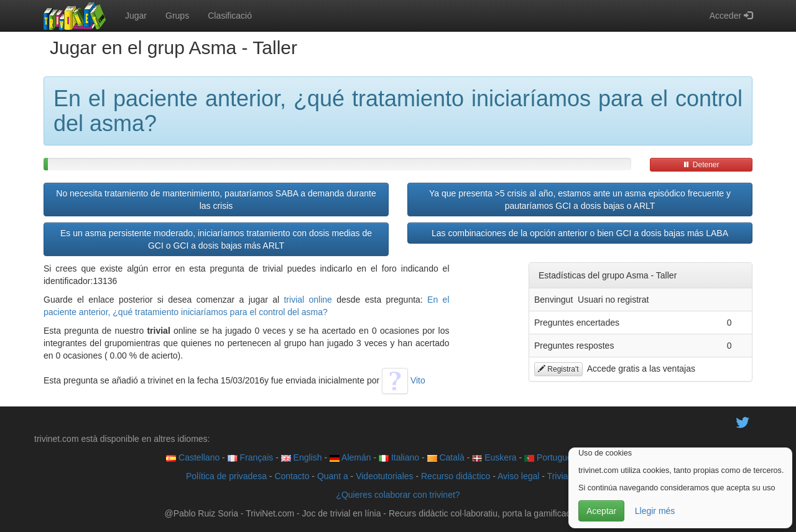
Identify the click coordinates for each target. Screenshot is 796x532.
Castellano (193, 457)
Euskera (494, 457)
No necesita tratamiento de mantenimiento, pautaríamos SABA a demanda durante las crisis (216, 199)
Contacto (292, 476)
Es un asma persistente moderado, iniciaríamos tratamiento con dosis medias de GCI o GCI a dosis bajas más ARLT (216, 239)
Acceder (731, 16)
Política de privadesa (226, 476)
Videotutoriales (384, 476)
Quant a (333, 476)
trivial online (308, 300)
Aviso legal (518, 476)
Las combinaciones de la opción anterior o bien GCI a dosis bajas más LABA (580, 233)
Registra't (558, 369)
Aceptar (601, 511)
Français (251, 457)
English (302, 457)
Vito (404, 380)
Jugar (136, 16)
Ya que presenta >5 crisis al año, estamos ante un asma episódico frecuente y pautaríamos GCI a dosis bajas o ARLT (580, 199)
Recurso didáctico (456, 476)
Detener (701, 165)
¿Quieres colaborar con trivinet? (398, 495)
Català (446, 457)
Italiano (399, 457)
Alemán (350, 457)
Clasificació (230, 16)
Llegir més (655, 511)
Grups (177, 16)
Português (550, 457)
